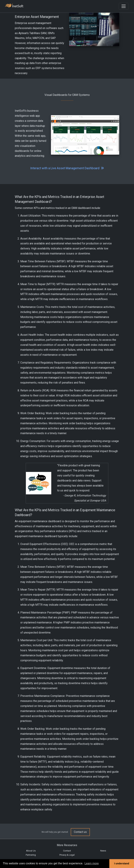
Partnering (31, 855)
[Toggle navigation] (124, 6)
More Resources (67, 845)
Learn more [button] (92, 863)
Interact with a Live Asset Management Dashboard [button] (67, 168)
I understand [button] (122, 863)
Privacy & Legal (67, 855)
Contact (67, 851)
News (103, 851)
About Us (31, 851)
